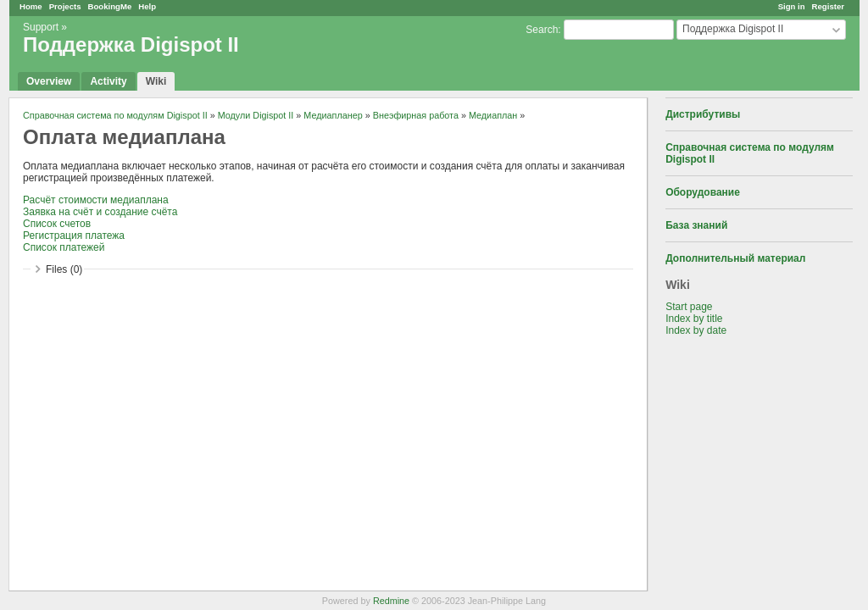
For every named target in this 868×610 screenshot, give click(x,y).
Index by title (694, 319)
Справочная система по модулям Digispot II (115, 115)
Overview (49, 81)
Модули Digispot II (256, 115)
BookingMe (110, 6)
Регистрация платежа (74, 236)
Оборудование (703, 192)
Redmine (391, 601)
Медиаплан (493, 115)
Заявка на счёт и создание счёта (100, 212)
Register (828, 6)
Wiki (156, 81)
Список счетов (57, 224)
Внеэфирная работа (416, 115)
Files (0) (64, 269)
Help (147, 6)
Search (542, 30)
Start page (689, 307)
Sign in (792, 6)
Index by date (696, 330)
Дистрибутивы (703, 114)
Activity (108, 81)
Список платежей (64, 247)
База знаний (696, 225)
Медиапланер (333, 115)
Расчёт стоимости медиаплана (96, 200)
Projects (65, 6)
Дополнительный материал (735, 258)
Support (41, 27)
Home (31, 6)
